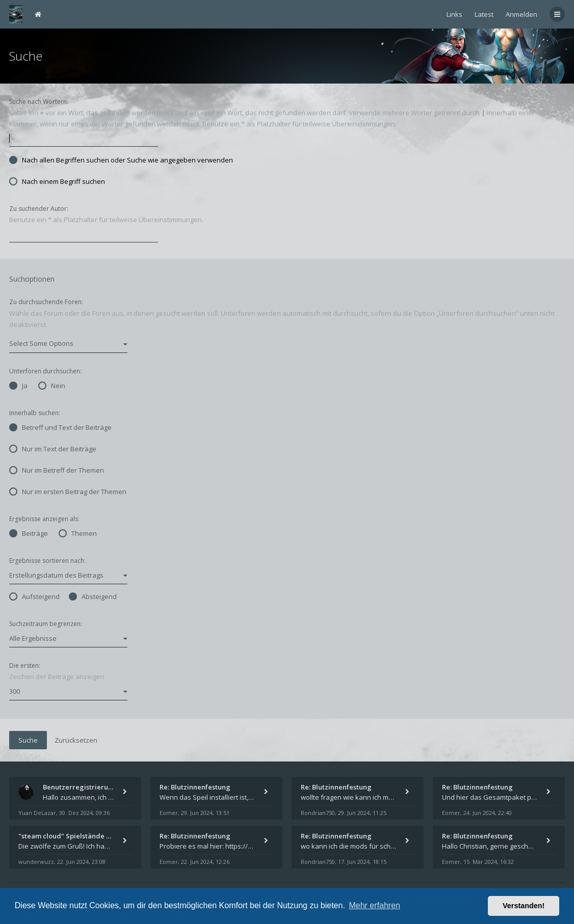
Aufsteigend (34, 596)
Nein (52, 386)
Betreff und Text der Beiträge (60, 427)
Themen (78, 533)
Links (454, 14)
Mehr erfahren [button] (374, 905)
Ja (18, 386)
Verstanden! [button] (524, 906)
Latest (484, 14)
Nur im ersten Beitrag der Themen (68, 492)
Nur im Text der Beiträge (53, 449)
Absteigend (93, 596)
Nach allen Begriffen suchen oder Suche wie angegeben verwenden (121, 160)
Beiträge (29, 533)
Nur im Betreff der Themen (57, 470)
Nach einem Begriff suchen (57, 181)
